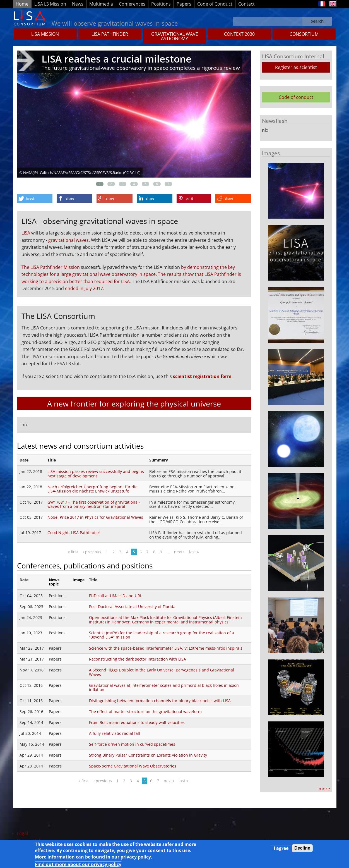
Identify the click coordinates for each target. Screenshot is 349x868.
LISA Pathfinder (110, 34)
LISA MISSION (45, 34)
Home (22, 4)
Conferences (132, 4)
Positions (161, 4)
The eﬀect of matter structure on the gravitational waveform (145, 712)
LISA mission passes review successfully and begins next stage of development (96, 474)
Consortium (304, 34)
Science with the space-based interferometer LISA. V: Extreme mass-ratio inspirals (166, 648)
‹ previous (92, 552)
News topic (54, 582)
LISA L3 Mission (50, 4)
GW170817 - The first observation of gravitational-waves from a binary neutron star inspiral (94, 504)
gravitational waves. (69, 240)
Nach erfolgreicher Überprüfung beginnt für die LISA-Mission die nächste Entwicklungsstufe (92, 489)
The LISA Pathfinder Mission (51, 267)
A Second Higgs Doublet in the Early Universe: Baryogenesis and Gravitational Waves (162, 672)
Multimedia (101, 4)
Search (317, 21)
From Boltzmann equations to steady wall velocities (137, 722)
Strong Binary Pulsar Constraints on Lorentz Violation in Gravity (148, 755)
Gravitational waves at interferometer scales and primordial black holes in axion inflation (164, 688)
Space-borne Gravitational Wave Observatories (133, 766)
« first (73, 552)
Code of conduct (296, 97)
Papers (184, 4)
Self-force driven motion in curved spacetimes (132, 744)
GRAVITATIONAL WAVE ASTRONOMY (175, 36)
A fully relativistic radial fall (115, 733)
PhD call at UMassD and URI (115, 596)
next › (179, 552)
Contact (246, 4)
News (78, 4)
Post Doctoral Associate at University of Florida (132, 607)
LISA (26, 233)
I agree (281, 850)
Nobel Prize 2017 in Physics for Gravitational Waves (95, 517)
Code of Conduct (215, 4)
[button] (35, 199)
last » (194, 552)
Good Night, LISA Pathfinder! (74, 533)
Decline (302, 849)
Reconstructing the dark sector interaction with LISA (138, 659)
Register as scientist (296, 67)
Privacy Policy (31, 841)
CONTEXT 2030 (239, 34)
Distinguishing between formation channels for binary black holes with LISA (160, 701)
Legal (22, 833)
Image (79, 580)
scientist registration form (202, 376)
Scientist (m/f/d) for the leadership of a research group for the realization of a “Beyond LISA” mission (162, 635)
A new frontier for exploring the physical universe (134, 404)
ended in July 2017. (85, 288)
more (324, 789)
